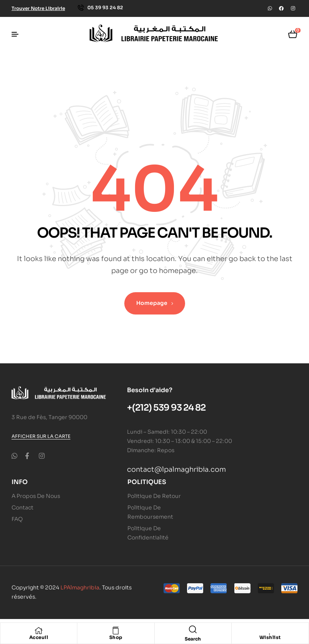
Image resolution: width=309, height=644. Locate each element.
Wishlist (270, 637)
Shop (116, 637)
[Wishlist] (270, 631)
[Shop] (116, 631)
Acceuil (39, 637)
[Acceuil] (39, 631)
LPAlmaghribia (80, 587)
